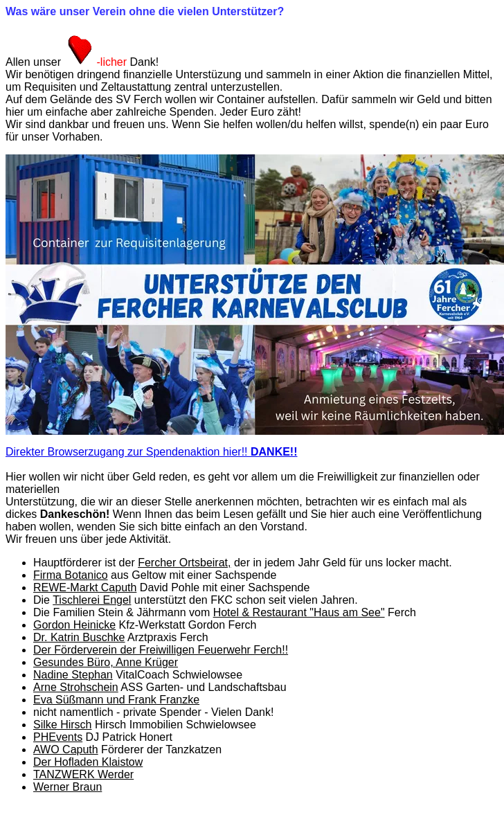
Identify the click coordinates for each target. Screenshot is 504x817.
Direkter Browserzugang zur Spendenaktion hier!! (152, 452)
